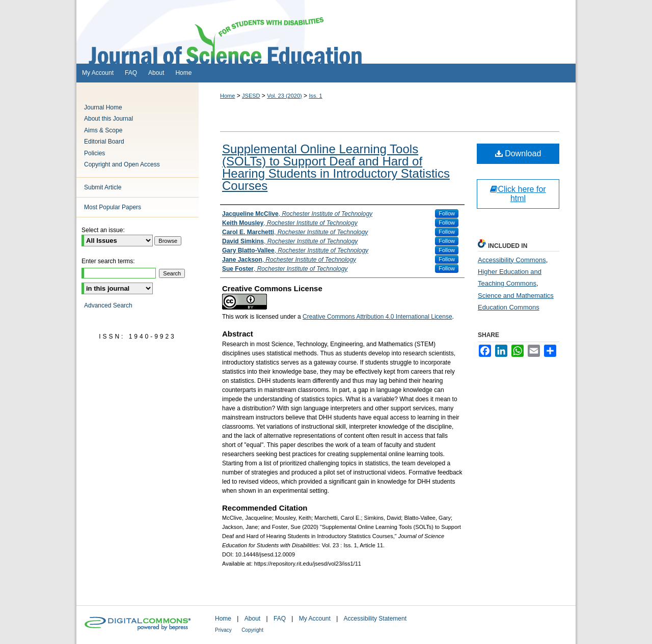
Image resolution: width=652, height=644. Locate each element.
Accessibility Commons (512, 260)
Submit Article (103, 187)
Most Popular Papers (113, 207)
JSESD (251, 96)
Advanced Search (108, 305)
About (252, 619)
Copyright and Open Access (122, 164)
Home (227, 96)
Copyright (252, 630)
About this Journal (108, 119)
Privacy (223, 630)
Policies (94, 153)
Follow (447, 213)
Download (518, 153)
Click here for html (518, 194)
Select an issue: (103, 230)
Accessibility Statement (375, 619)
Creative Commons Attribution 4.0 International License (377, 317)
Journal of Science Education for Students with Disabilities (326, 32)
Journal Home (103, 107)
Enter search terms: (108, 261)
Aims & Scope (103, 130)
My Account (315, 619)
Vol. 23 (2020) (284, 96)
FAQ (280, 619)
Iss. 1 (315, 96)
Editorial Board (104, 142)
